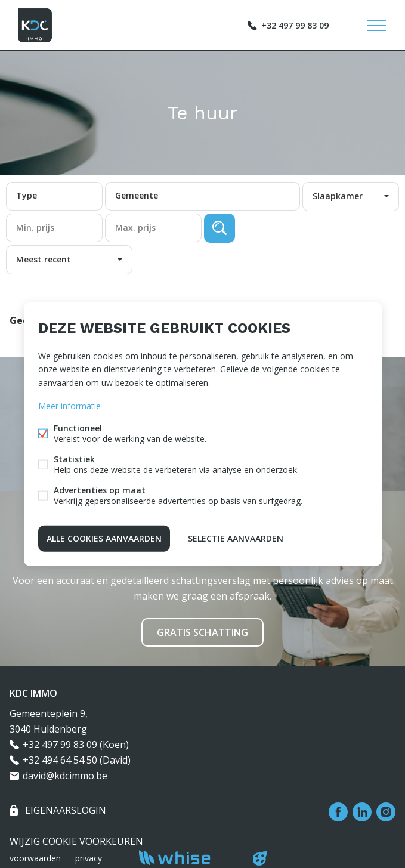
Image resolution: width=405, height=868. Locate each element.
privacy (89, 858)
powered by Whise (188, 858)
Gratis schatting (202, 632)
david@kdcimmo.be (65, 776)
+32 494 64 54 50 (60, 760)
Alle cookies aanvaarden (104, 538)
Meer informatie (69, 405)
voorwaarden (35, 858)
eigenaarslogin (64, 810)
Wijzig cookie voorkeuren (76, 841)
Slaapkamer (338, 196)
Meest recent (44, 259)
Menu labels (376, 26)
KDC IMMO (33, 693)
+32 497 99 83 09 (295, 25)
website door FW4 (259, 858)
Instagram (386, 812)
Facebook (338, 812)
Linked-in (362, 812)
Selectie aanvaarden (236, 538)
